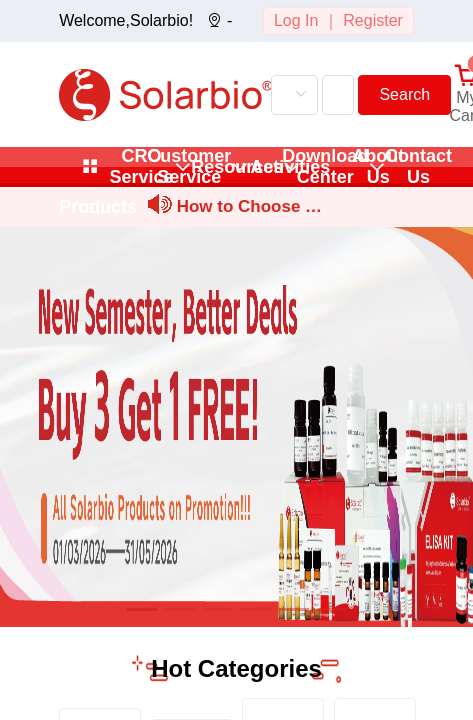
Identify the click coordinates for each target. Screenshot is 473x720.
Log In (296, 20)
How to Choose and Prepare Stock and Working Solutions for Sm (251, 209)
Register (373, 20)
